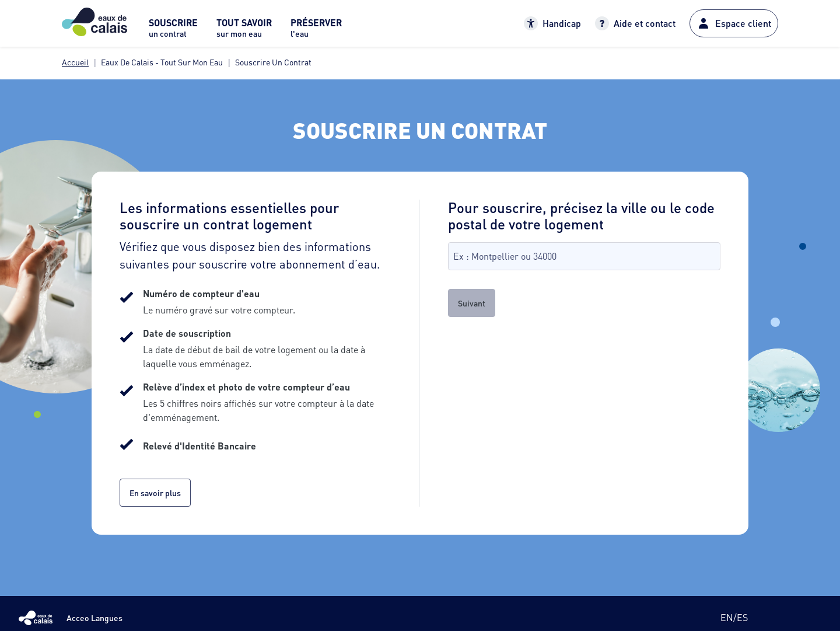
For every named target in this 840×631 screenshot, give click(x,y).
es (742, 617)
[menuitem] (173, 31)
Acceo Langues (94, 618)
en (727, 617)
